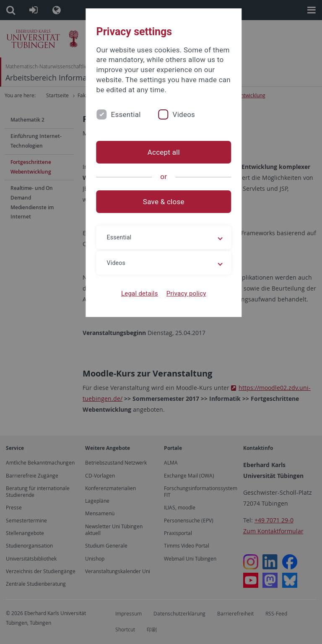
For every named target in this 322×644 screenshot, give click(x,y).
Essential (121, 114)
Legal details (137, 293)
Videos (179, 114)
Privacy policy (183, 293)
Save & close (161, 202)
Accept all (161, 152)
